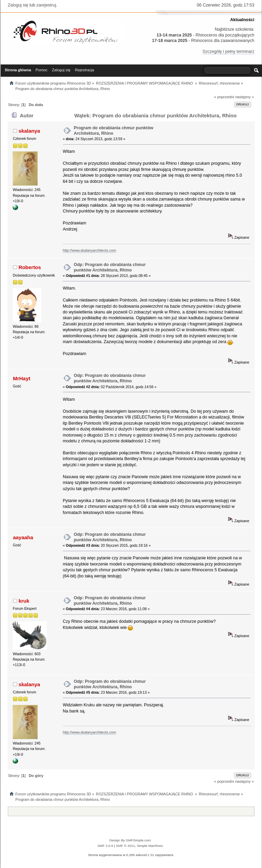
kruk (24, 601)
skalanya (29, 131)
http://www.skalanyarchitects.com (89, 250)
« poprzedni (224, 97)
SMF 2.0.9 (105, 846)
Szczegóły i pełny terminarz (229, 52)
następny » (244, 97)
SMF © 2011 (125, 846)
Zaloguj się (18, 5)
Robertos (30, 267)
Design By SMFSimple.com (130, 840)
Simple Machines (150, 846)
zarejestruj (46, 5)
